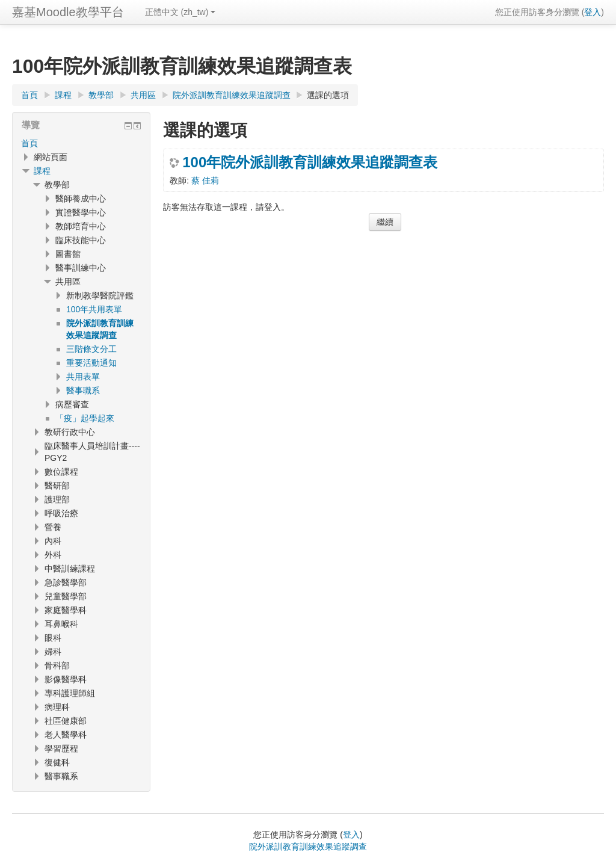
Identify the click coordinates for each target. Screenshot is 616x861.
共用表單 (83, 377)
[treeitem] (81, 143)
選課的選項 (328, 95)
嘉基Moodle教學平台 (68, 12)
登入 (593, 12)
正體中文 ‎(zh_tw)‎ (180, 12)
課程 (42, 171)
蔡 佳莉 (205, 181)
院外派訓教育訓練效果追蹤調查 (308, 847)
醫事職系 (83, 390)
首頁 (29, 143)
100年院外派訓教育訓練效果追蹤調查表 (310, 162)
